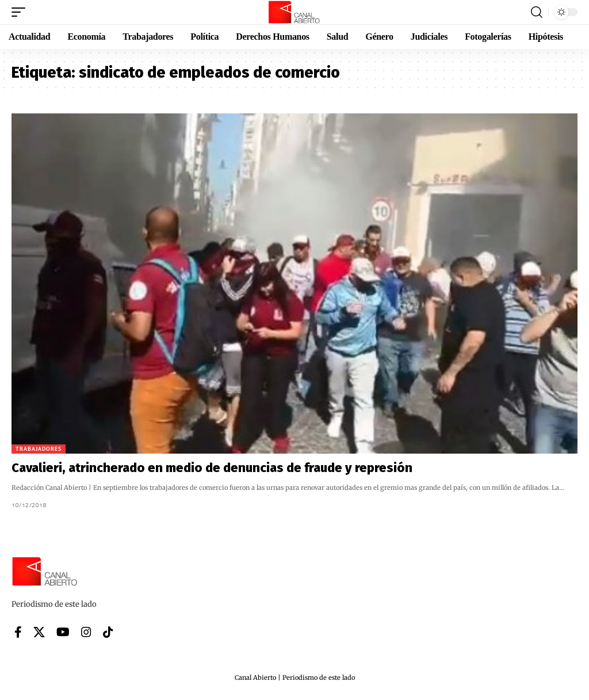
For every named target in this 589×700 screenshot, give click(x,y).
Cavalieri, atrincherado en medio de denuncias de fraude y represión (212, 468)
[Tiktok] (108, 632)
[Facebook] (18, 632)
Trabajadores (39, 449)
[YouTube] (63, 632)
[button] (21, 12)
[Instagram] (86, 632)
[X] (39, 632)
